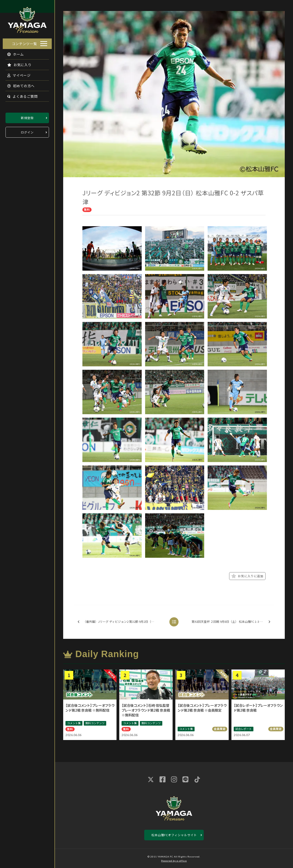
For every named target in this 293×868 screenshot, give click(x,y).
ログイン (27, 131)
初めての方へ (18, 84)
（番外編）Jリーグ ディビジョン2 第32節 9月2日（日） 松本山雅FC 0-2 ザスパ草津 (121, 622)
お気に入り (17, 63)
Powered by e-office (174, 861)
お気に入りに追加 (247, 576)
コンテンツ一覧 (24, 42)
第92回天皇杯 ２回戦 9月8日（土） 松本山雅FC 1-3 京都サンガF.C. (232, 622)
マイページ (16, 74)
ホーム (13, 53)
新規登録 (27, 116)
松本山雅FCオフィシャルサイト (174, 835)
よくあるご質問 (20, 95)
